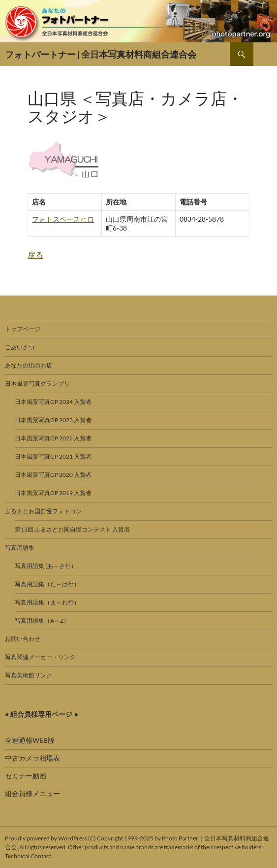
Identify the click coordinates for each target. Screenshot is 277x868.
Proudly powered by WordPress (46, 838)
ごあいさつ (20, 347)
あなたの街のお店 (29, 365)
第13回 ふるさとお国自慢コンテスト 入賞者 (72, 529)
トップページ (23, 329)
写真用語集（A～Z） (42, 620)
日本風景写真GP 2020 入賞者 (53, 475)
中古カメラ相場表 (32, 758)
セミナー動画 (26, 776)
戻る (35, 254)
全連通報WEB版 (30, 740)
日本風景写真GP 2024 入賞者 (53, 402)
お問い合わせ (23, 639)
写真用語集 (20, 548)
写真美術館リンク (29, 675)
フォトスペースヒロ (63, 219)
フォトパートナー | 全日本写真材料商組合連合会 (101, 54)
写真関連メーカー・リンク (40, 657)
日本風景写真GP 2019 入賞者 (53, 493)
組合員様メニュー (32, 793)
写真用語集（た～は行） (47, 584)
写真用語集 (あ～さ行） (46, 566)
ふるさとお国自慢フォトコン (43, 511)
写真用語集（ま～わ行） (47, 602)
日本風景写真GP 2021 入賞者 (53, 456)
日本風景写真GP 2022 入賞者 (53, 438)
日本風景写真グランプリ (37, 384)
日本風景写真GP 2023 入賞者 (53, 420)
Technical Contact (28, 856)
